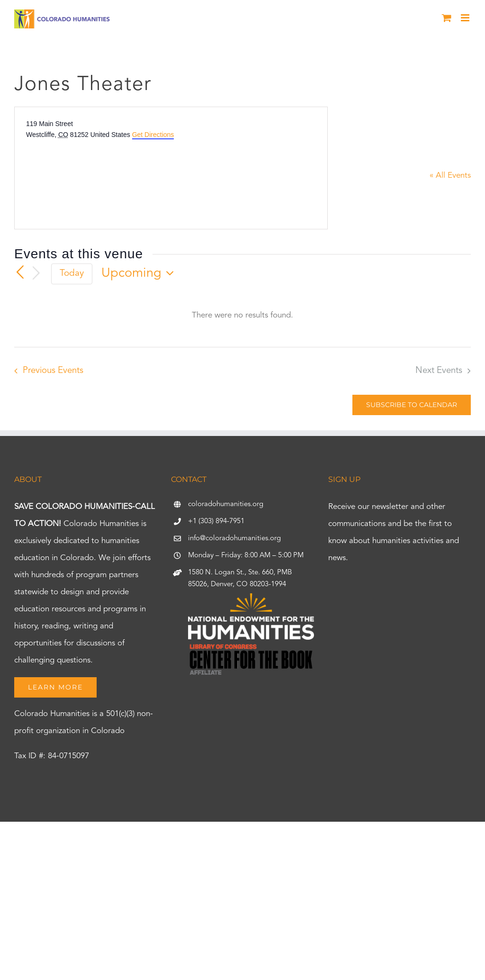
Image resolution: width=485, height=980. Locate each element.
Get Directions (153, 135)
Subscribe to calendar (412, 405)
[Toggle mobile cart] (447, 18)
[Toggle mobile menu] (466, 18)
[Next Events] (36, 274)
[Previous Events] (20, 272)
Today (72, 274)
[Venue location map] (97, 175)
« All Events (450, 176)
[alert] (242, 316)
